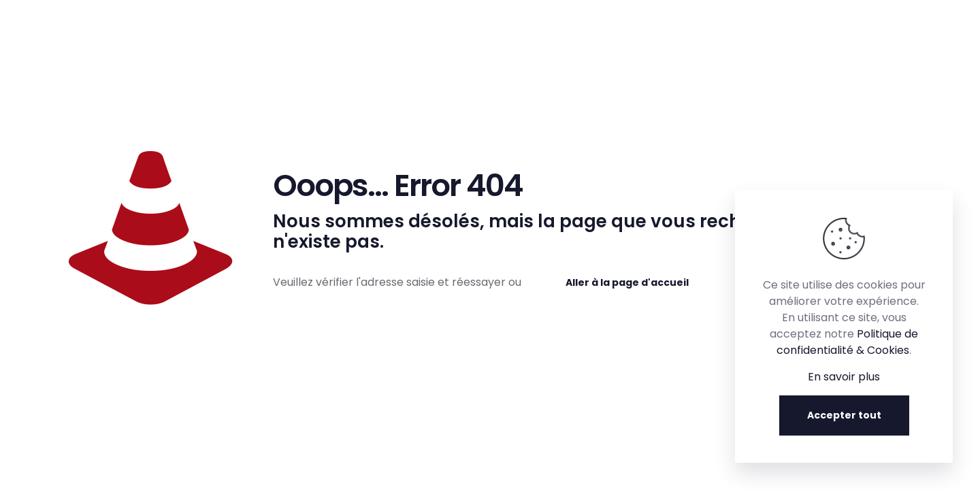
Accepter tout (844, 415)
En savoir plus (844, 377)
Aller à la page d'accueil (627, 282)
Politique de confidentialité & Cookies (847, 342)
